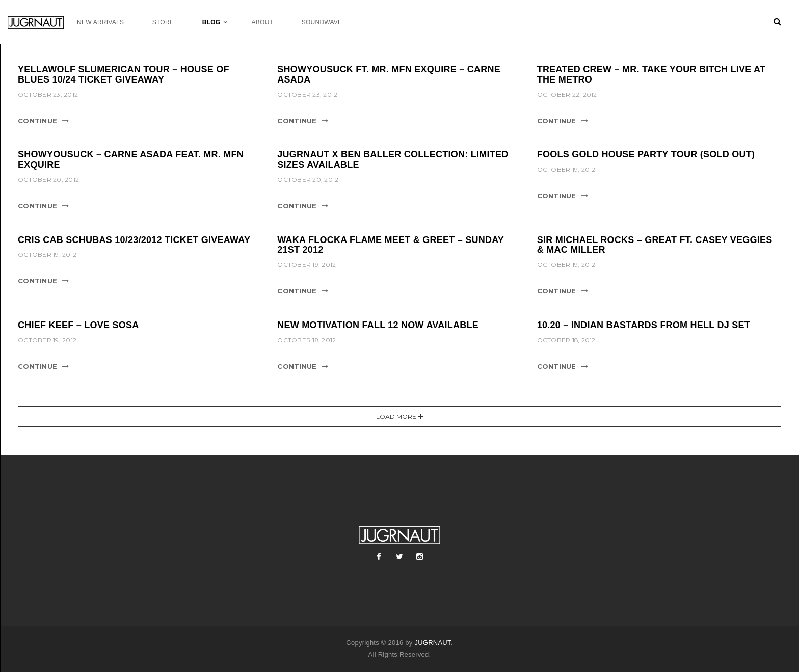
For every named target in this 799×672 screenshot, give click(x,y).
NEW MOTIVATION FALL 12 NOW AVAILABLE (378, 325)
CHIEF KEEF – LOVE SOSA (78, 325)
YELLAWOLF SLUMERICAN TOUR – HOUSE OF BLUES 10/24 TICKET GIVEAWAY (124, 74)
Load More (396, 416)
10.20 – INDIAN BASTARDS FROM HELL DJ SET (644, 325)
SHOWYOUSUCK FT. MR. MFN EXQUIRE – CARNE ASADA (389, 74)
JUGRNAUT (432, 643)
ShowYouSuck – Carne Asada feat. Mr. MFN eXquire (131, 159)
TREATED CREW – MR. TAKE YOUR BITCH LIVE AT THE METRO (651, 74)
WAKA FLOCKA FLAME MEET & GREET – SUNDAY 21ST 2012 (390, 245)
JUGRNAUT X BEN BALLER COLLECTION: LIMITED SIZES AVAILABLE (393, 159)
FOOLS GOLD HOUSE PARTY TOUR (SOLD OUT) (646, 154)
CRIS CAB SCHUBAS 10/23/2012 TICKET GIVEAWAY (134, 240)
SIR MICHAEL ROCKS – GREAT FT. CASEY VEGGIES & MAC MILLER (655, 245)
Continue (37, 121)
